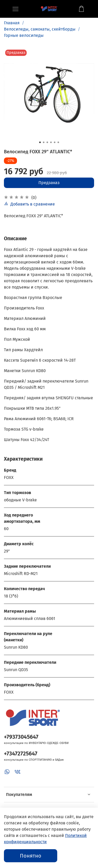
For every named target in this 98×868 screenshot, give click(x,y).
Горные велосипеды (24, 35)
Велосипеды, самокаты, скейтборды (40, 29)
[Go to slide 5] (55, 142)
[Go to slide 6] (58, 142)
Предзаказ (49, 183)
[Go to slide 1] (40, 142)
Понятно (31, 856)
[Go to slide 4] (51, 142)
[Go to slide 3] (47, 142)
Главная (12, 23)
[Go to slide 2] (44, 142)
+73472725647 (21, 754)
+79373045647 (21, 737)
